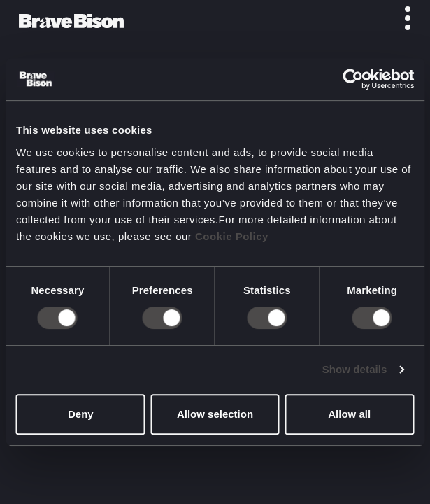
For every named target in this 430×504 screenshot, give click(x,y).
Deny (81, 414)
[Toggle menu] (400, 18)
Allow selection (215, 414)
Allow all (349, 414)
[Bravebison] (71, 21)
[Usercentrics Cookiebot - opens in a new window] (353, 79)
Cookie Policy (232, 236)
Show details (355, 369)
